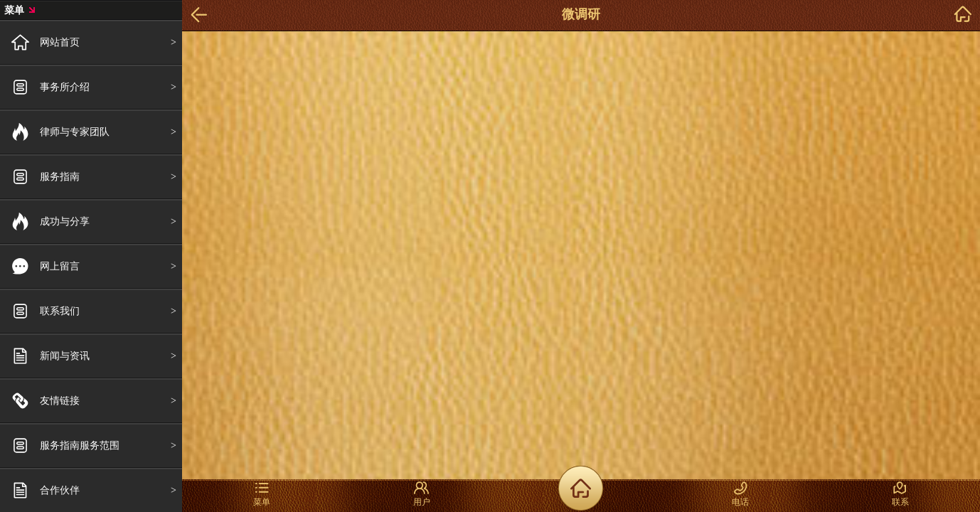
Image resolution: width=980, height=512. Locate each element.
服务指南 (60, 176)
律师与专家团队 (75, 132)
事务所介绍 (65, 87)
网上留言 (60, 266)
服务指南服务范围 (80, 445)
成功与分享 (65, 221)
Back (199, 15)
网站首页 (60, 42)
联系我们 (60, 311)
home (963, 15)
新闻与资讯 (65, 356)
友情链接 (60, 400)
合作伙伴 (60, 490)
